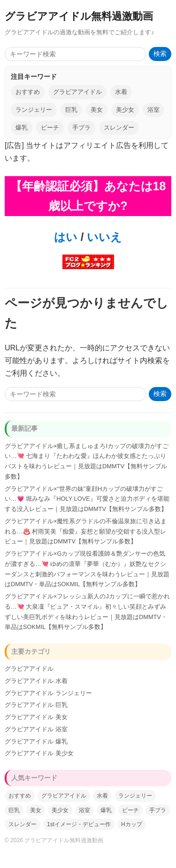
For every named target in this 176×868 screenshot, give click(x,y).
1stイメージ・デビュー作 (79, 824)
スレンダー (119, 128)
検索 (160, 54)
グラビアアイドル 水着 (36, 681)
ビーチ (50, 128)
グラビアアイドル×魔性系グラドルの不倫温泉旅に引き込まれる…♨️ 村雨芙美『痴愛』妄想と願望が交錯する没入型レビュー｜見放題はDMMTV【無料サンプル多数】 (86, 531)
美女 (97, 110)
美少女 (125, 110)
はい (66, 237)
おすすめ (28, 92)
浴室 (153, 110)
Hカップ (132, 824)
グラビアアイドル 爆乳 (36, 741)
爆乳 (22, 128)
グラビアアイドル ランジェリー (48, 693)
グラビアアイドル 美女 (36, 717)
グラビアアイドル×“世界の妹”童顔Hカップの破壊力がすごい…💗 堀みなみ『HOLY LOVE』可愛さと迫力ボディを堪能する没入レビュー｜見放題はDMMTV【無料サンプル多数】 (87, 499)
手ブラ (81, 128)
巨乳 (71, 110)
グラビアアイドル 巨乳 (36, 705)
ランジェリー (34, 110)
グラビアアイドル (77, 92)
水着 (121, 92)
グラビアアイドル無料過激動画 (79, 16)
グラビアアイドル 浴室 (36, 729)
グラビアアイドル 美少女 (39, 753)
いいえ (103, 237)
